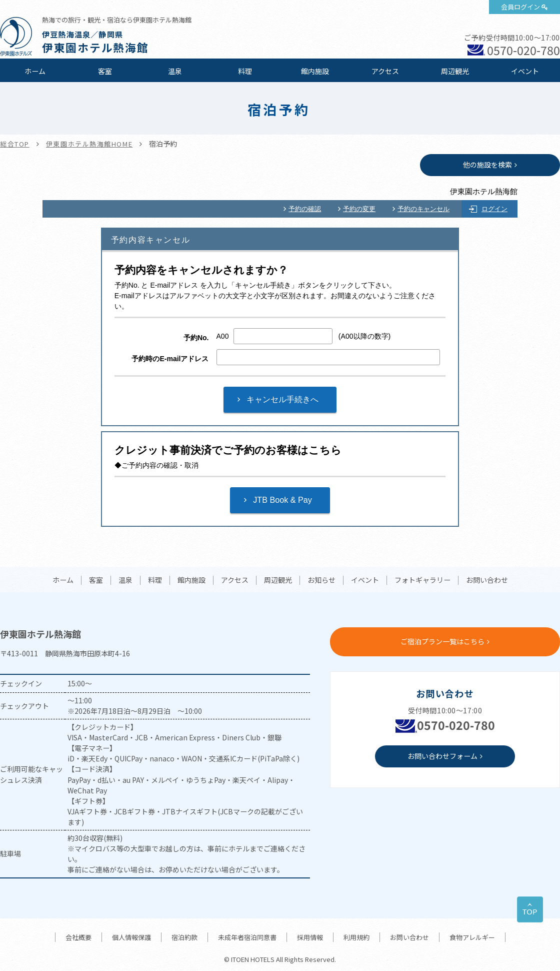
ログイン (494, 209)
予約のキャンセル (423, 209)
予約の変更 (359, 209)
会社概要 (78, 937)
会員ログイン (520, 7)
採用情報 (310, 937)
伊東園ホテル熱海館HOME (89, 144)
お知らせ (321, 580)
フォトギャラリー (422, 580)
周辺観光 (455, 71)
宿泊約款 (184, 937)
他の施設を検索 (487, 165)
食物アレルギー (472, 937)
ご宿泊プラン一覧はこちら (442, 641)
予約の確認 (305, 209)
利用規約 (356, 937)
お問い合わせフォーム (442, 756)
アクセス (385, 71)
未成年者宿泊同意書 (247, 937)
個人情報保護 (131, 937)
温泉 (175, 71)
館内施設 (315, 71)
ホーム (35, 71)
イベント (525, 71)
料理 (245, 71)
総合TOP (15, 144)
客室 (105, 71)
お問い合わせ (487, 580)
